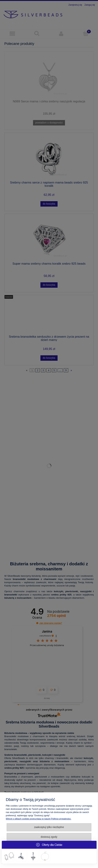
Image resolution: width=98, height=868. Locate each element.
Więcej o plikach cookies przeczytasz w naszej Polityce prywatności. (39, 819)
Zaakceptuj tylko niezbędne (49, 827)
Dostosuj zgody (49, 837)
